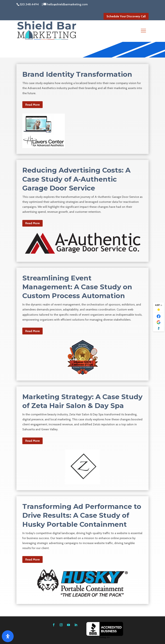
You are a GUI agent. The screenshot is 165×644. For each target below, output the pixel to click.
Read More (32, 105)
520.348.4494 (29, 4)
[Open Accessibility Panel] (8, 636)
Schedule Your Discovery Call (126, 16)
